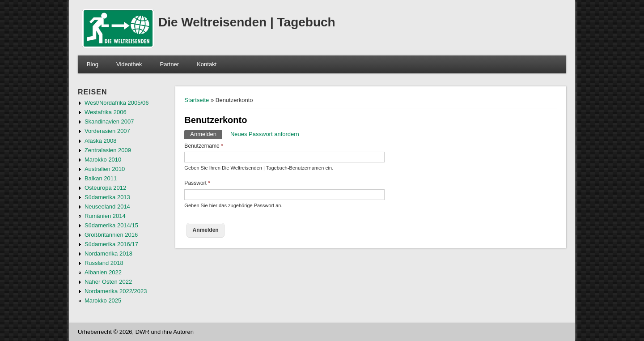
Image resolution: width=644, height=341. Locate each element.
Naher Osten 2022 (108, 282)
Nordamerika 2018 (108, 254)
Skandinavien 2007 (109, 121)
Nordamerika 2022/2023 (116, 291)
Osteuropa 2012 (105, 188)
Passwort (197, 183)
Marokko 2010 (103, 160)
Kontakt (207, 64)
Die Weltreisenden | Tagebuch (247, 22)
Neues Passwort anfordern (265, 134)
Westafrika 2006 (106, 112)
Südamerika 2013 (107, 197)
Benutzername (204, 146)
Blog (93, 64)
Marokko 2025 (103, 301)
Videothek (129, 64)
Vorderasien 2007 (107, 131)
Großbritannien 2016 (111, 235)
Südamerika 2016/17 (111, 244)
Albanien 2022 (103, 272)
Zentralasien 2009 (108, 150)
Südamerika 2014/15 (111, 225)
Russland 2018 (104, 263)
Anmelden (206, 134)
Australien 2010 (105, 169)
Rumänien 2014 (105, 216)
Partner (170, 64)
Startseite (197, 100)
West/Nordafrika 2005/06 (117, 103)
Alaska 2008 (101, 141)
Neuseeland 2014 (107, 207)
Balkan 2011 (101, 178)
